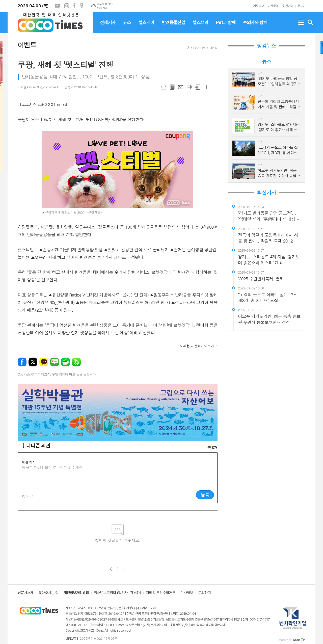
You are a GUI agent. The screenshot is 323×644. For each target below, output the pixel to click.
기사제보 (258, 6)
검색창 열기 (310, 22)
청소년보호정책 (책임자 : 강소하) (117, 593)
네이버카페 (65, 362)
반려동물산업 (174, 26)
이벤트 (213, 48)
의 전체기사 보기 (197, 346)
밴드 (76, 362)
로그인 (301, 6)
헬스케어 (147, 26)
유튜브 (57, 6)
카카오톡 (44, 362)
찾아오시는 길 (49, 593)
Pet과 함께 (226, 26)
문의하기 (204, 593)
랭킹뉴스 (266, 46)
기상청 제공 (102, 8)
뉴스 (127, 26)
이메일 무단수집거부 (161, 593)
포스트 (82, 6)
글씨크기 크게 (206, 87)
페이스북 (74, 6)
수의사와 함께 (255, 26)
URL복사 (164, 87)
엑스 (33, 362)
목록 (172, 87)
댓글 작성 (29, 462)
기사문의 (273, 6)
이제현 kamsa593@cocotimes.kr (38, 87)
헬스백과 (201, 26)
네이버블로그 (55, 362)
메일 (181, 87)
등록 (205, 495)
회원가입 (288, 6)
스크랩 (198, 87)
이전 (111, 569)
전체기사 (108, 26)
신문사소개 (26, 593)
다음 (125, 569)
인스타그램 (67, 6)
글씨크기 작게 (215, 87)
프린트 (189, 87)
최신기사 (266, 193)
